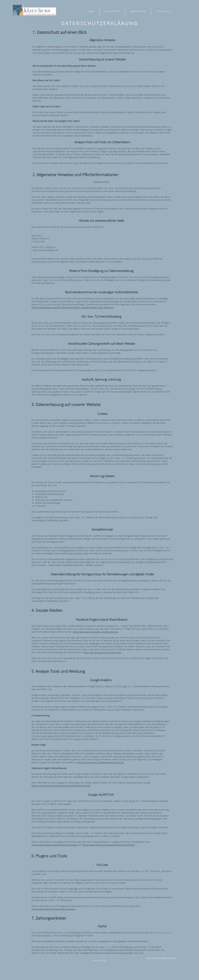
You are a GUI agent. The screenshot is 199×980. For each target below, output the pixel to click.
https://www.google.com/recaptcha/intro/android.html (109, 845)
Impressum (153, 958)
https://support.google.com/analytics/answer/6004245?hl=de (61, 786)
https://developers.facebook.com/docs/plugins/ (96, 632)
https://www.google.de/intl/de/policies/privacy (53, 909)
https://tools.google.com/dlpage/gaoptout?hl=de (100, 762)
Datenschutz (169, 958)
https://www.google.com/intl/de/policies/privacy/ (55, 845)
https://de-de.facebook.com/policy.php (102, 652)
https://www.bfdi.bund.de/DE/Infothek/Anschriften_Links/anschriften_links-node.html (72, 307)
